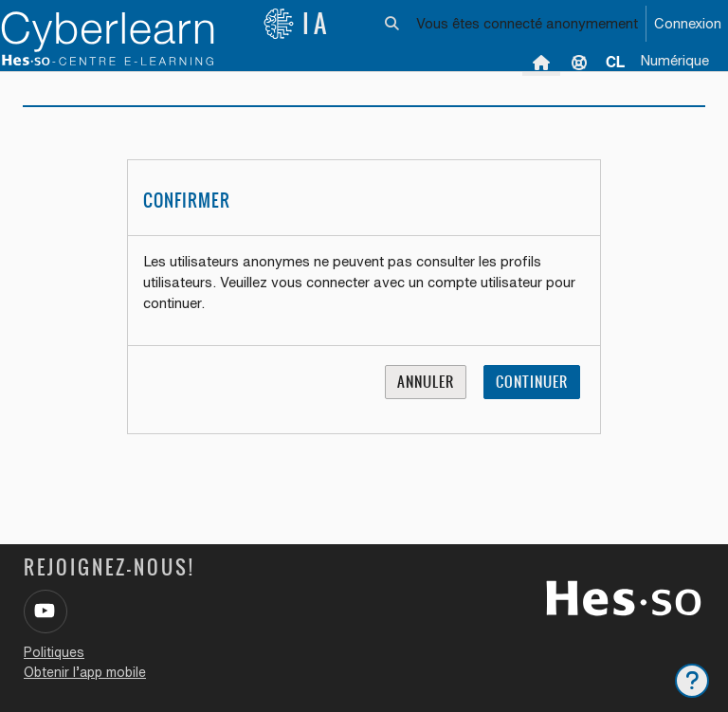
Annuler (426, 382)
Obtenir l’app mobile (85, 672)
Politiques (54, 652)
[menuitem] (615, 62)
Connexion (688, 23)
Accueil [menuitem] (541, 62)
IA (297, 24)
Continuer (532, 382)
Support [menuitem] (579, 62)
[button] (393, 24)
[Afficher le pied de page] (692, 681)
